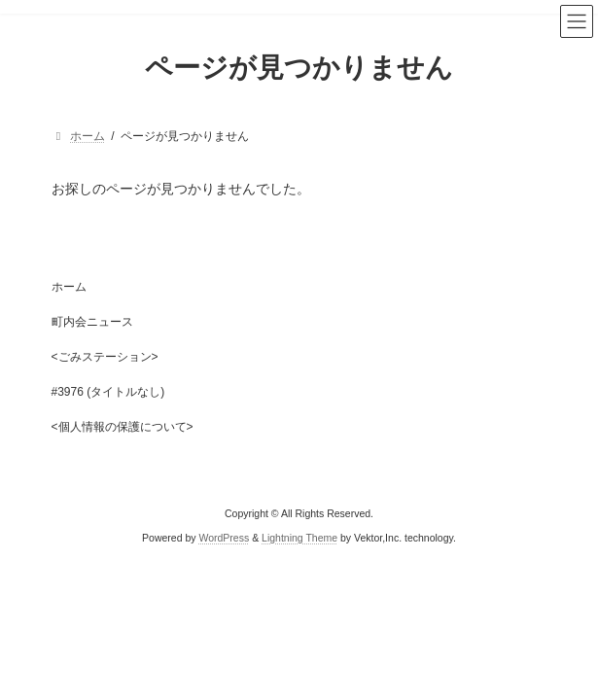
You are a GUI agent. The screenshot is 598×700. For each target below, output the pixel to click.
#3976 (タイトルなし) (108, 392)
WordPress (224, 538)
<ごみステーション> (105, 357)
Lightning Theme (299, 538)
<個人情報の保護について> (123, 427)
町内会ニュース (92, 322)
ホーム (69, 287)
